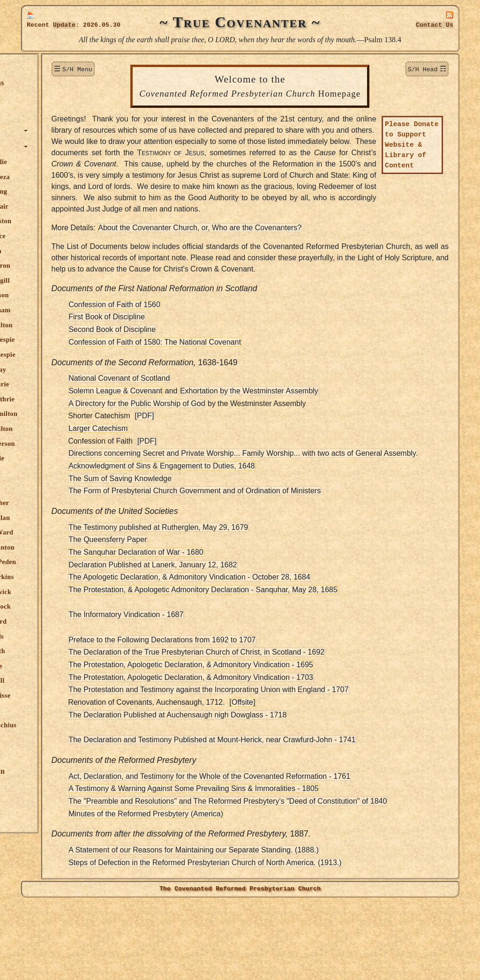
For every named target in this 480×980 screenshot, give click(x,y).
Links (40, 819)
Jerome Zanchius (66, 725)
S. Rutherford (61, 621)
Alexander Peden (66, 562)
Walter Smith (60, 651)
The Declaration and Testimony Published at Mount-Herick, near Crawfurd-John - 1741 (287, 806)
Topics (41, 131)
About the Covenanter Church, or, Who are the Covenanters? (275, 272)
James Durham (63, 310)
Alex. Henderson (65, 444)
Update (64, 25)
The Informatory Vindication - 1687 (201, 681)
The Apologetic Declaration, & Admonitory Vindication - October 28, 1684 (265, 644)
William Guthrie (65, 399)
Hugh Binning (61, 191)
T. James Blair (62, 206)
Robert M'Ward (64, 532)
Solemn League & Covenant (191, 446)
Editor (50, 740)
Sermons (45, 115)
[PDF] (220, 471)
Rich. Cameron (63, 265)
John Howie (58, 473)
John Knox (56, 488)
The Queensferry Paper (183, 606)
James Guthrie (62, 384)
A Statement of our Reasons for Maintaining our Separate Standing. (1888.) (269, 928)
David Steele (59, 666)
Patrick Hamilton (66, 414)
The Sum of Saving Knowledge (195, 545)
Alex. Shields (60, 636)
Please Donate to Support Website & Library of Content (412, 156)
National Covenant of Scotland (195, 433)
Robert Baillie (61, 162)
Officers (44, 787)
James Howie (60, 458)
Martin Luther (62, 503)
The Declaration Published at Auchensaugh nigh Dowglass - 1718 (253, 781)
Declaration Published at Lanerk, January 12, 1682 (228, 631)
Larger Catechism (173, 484)
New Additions (55, 83)
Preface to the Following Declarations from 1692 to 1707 (237, 706)
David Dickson (62, 295)
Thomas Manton (65, 547)
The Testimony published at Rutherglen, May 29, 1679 (234, 594)
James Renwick (63, 592)
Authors (44, 147)
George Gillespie (65, 339)
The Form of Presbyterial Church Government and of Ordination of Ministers (270, 557)
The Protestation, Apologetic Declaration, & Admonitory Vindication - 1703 (266, 744)
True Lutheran (55, 771)
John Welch (57, 710)
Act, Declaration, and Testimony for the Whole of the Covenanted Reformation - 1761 (285, 843)
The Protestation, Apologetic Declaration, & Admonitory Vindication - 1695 (266, 731)
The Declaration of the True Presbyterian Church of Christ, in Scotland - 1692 (272, 719)
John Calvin (58, 251)
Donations (47, 99)
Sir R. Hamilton (64, 429)
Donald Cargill (62, 280)
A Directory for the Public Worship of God (212, 459)
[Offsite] (318, 769)
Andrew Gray (61, 369)
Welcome (46, 67)
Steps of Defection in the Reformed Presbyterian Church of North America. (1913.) (281, 940)
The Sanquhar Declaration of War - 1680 (211, 619)
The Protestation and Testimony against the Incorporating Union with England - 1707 (284, 756)
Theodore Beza (62, 177)
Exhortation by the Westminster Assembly (324, 446)
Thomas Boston (63, 221)
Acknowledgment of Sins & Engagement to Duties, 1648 (237, 532)
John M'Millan (63, 518)
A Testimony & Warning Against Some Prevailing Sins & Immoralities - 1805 (269, 855)
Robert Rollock (63, 606)
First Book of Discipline (182, 372)
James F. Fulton (64, 325)
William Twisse (63, 695)
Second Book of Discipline (187, 385)
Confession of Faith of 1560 (190, 360)
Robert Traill (60, 680)
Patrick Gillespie (65, 354)
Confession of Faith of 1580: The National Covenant (230, 397)
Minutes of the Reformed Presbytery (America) (221, 892)
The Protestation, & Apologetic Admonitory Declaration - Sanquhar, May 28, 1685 (278, 656)
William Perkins (64, 577)
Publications (51, 755)
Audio (41, 803)
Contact (435, 25)
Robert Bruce (60, 236)
